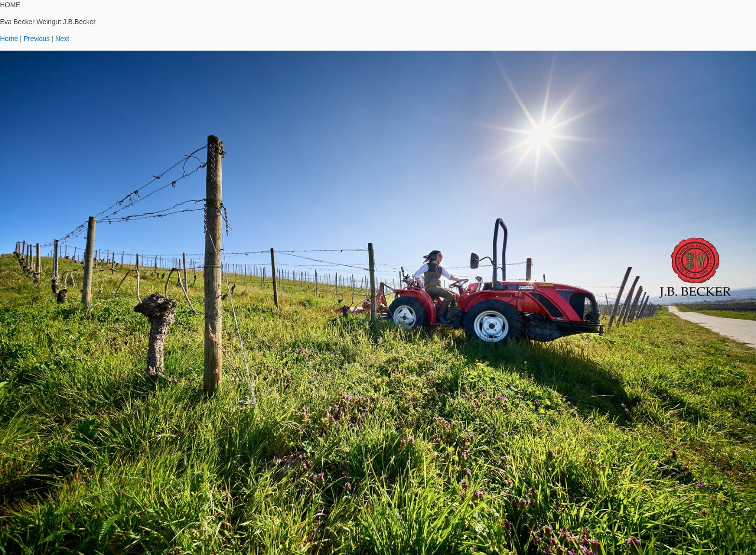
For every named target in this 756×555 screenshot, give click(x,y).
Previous (37, 39)
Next (62, 39)
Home (9, 39)
